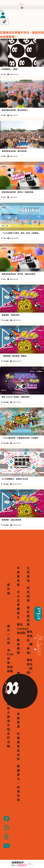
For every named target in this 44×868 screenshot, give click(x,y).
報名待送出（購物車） (28, 642)
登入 (2, 11)
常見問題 (28, 594)
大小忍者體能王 (18, 605)
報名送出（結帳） (28, 666)
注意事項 (28, 574)
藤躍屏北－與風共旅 (18, 783)
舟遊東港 (18, 720)
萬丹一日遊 (8, 634)
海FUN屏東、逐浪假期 (8, 661)
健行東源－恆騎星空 (18, 690)
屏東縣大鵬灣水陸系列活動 (8, 723)
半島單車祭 (18, 576)
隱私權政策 (28, 616)
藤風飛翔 (18, 646)
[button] (22, 8)
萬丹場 (8, 589)
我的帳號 (28, 686)
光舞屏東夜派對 (18, 746)
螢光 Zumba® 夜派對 (18, 629)
